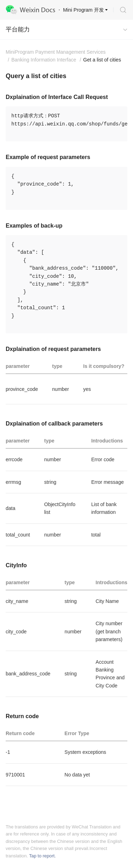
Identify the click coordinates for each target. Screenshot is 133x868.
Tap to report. (42, 856)
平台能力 (18, 30)
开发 (99, 10)
